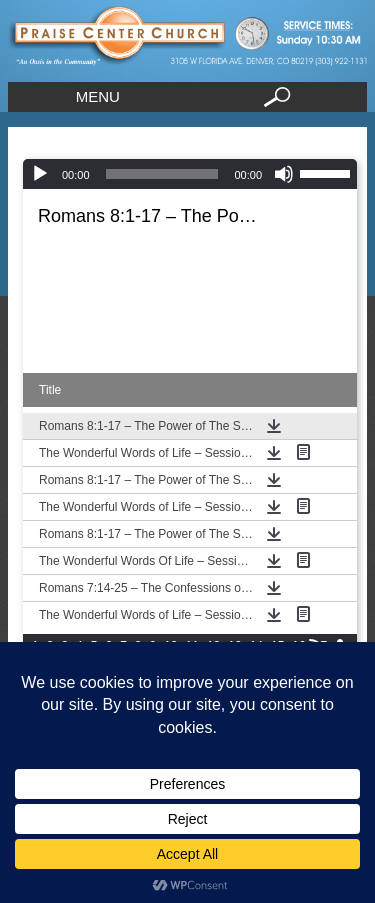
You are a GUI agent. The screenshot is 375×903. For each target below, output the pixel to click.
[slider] (162, 174)
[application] (190, 174)
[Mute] (284, 174)
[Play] (40, 174)
